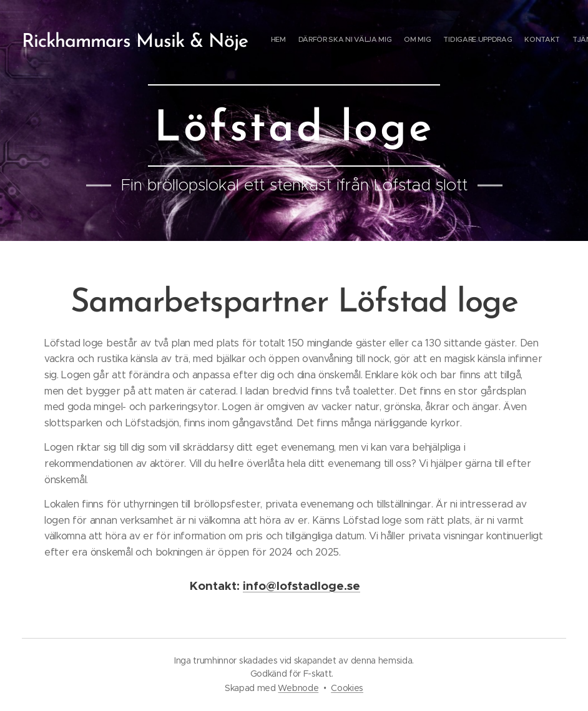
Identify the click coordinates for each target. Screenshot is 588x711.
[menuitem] (493, 41)
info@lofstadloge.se (301, 586)
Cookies (347, 688)
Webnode (298, 688)
